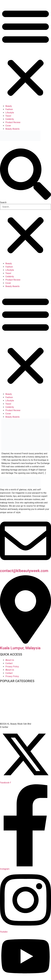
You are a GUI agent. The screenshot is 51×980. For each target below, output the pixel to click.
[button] (25, 52)
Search (3, 202)
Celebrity (10, 119)
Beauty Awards (12, 129)
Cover (8, 126)
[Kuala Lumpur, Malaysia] (25, 643)
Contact (9, 663)
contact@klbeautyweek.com (24, 571)
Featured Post (7, 708)
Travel (8, 116)
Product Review (13, 122)
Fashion (9, 109)
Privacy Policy (12, 667)
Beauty (9, 106)
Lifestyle (10, 113)
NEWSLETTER (5, 144)
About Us (10, 660)
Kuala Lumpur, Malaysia (20, 648)
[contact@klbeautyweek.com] (25, 566)
